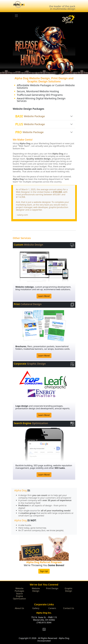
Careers (52, 608)
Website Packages (19, 590)
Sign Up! (44, 571)
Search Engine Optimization (19, 596)
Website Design (36, 590)
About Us (19, 608)
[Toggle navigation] (16, 16)
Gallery (36, 608)
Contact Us (69, 608)
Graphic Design (69, 590)
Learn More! (44, 296)
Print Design (52, 588)
